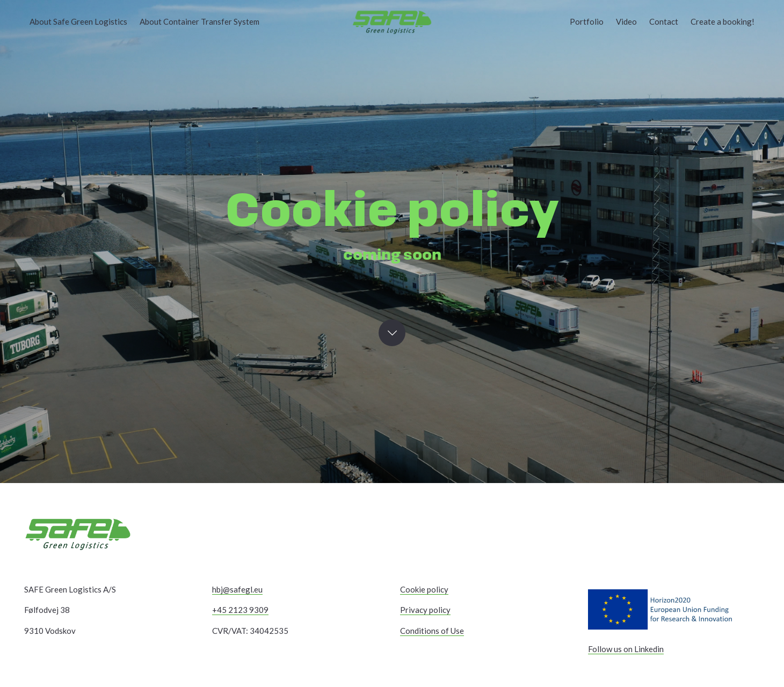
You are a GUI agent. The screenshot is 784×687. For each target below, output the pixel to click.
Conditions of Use (432, 631)
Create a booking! (723, 21)
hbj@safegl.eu (237, 589)
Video (626, 21)
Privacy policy (425, 610)
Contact (664, 21)
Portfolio (587, 21)
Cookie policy (424, 589)
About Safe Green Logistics (78, 21)
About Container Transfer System (199, 21)
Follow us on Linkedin (626, 649)
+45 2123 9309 (240, 610)
